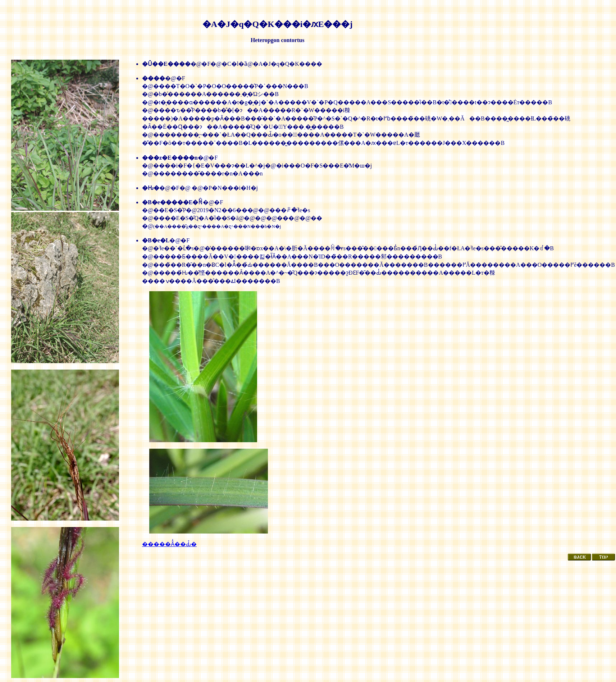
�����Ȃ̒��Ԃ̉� (169, 544)
